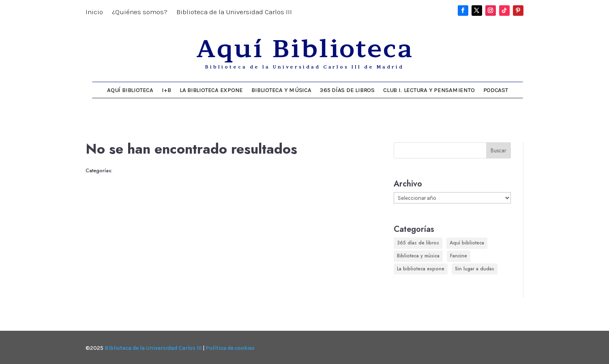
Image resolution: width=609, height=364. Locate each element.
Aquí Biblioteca (130, 90)
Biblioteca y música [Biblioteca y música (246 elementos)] (418, 256)
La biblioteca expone (211, 90)
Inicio (94, 12)
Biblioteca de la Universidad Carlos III (234, 12)
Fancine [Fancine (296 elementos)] (459, 256)
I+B (166, 90)
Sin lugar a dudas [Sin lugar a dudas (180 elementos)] (475, 269)
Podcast (496, 90)
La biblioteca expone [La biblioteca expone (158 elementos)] (421, 269)
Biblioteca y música (281, 90)
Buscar (499, 150)
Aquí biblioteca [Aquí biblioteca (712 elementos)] (467, 243)
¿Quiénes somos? (140, 12)
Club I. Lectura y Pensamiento (429, 90)
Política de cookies (230, 348)
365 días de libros (347, 90)
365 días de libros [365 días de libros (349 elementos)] (418, 243)
